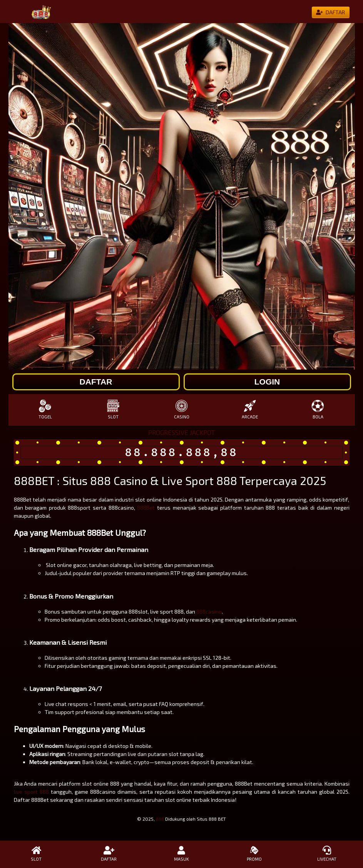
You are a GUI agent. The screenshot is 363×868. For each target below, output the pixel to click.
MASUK (181, 854)
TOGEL (45, 409)
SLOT (113, 409)
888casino (209, 611)
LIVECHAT (327, 854)
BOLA (318, 409)
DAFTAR (109, 854)
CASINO (181, 409)
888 (160, 819)
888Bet (146, 508)
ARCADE (250, 409)
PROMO (254, 854)
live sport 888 (31, 792)
